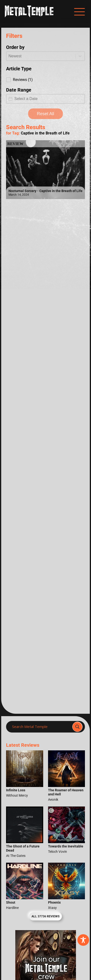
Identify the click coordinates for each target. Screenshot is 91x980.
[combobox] (41, 56)
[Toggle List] (80, 56)
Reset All (45, 114)
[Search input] (41, 727)
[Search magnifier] (77, 727)
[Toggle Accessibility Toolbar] (83, 940)
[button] (45, 80)
